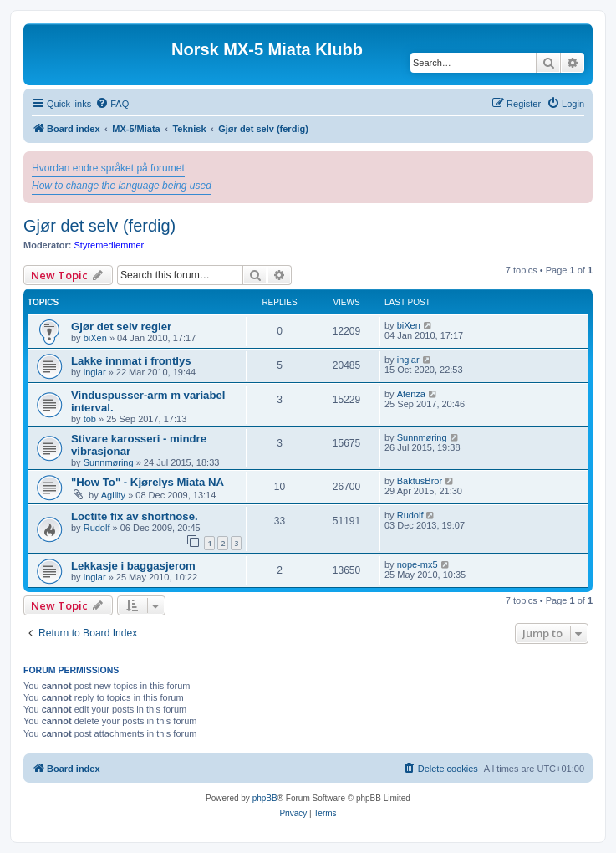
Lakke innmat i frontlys (131, 361)
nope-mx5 (417, 564)
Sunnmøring (109, 462)
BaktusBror (420, 481)
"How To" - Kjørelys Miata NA (148, 482)
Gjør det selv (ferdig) (99, 226)
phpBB (265, 798)
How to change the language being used (122, 186)
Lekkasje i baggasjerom (133, 566)
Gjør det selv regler (121, 327)
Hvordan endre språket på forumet (108, 168)
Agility (113, 495)
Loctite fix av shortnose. (135, 516)
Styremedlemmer (109, 245)
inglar (95, 372)
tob (90, 419)
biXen (95, 338)
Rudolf (97, 528)
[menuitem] (112, 104)
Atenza (411, 394)
